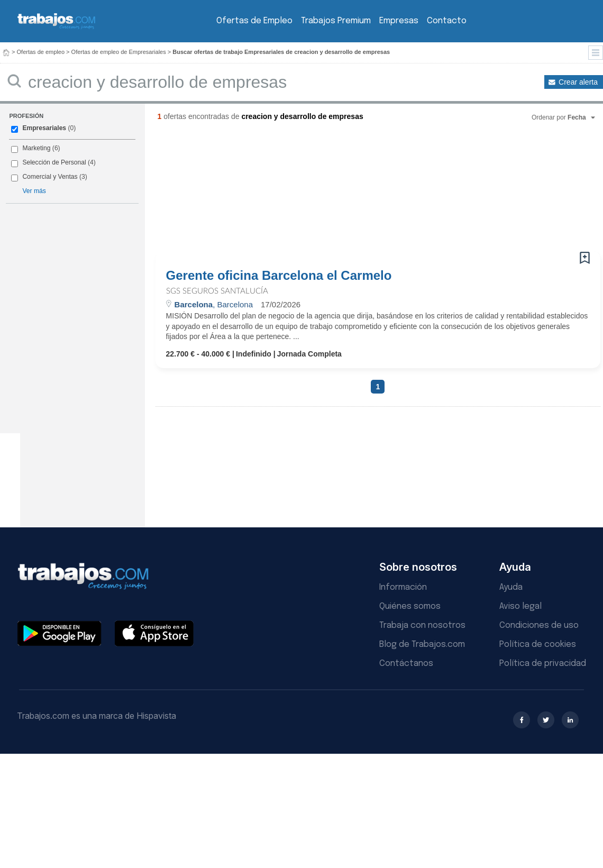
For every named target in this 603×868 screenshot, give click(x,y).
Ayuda (511, 587)
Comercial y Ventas (50, 177)
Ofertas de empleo (41, 52)
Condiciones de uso (539, 625)
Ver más (34, 191)
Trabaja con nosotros (422, 625)
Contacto (447, 21)
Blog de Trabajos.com (422, 645)
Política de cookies (538, 645)
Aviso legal (520, 606)
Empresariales (44, 128)
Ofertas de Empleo (254, 21)
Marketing (36, 148)
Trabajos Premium (336, 21)
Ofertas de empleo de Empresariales (119, 52)
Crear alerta (578, 82)
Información (403, 587)
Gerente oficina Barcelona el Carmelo (279, 276)
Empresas (399, 21)
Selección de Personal (54, 162)
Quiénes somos (410, 606)
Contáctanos (406, 664)
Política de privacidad (543, 664)
